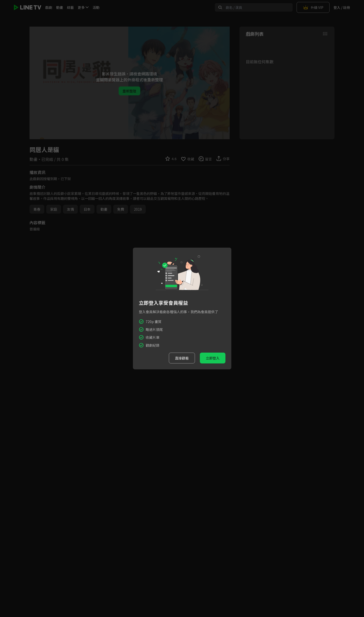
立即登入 (213, 358)
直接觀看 (182, 358)
